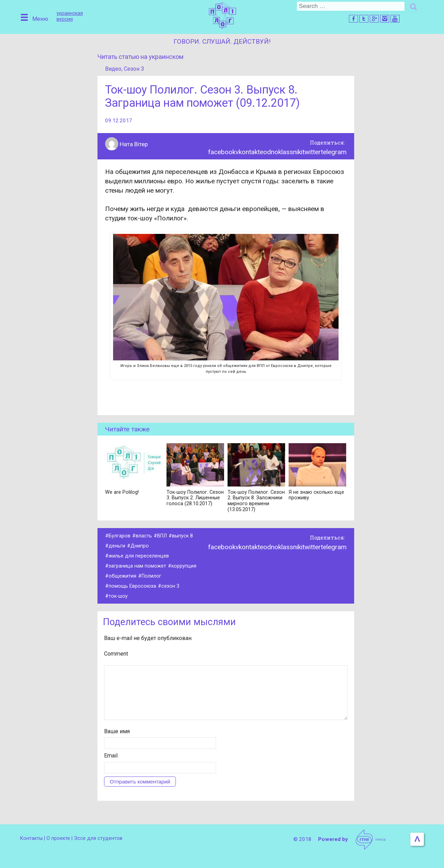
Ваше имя (117, 743)
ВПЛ (163, 537)
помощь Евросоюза (133, 587)
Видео (114, 69)
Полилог (152, 577)
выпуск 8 (184, 537)
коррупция (185, 567)
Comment (116, 655)
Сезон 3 (135, 69)
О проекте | (61, 838)
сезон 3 (172, 587)
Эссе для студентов (100, 838)
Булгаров (119, 537)
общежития (123, 577)
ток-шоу (118, 597)
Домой (222, 15)
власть (144, 537)
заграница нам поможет (138, 567)
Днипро (140, 547)
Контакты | (33, 838)
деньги (117, 547)
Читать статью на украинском (143, 57)
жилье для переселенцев (139, 557)
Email (111, 768)
